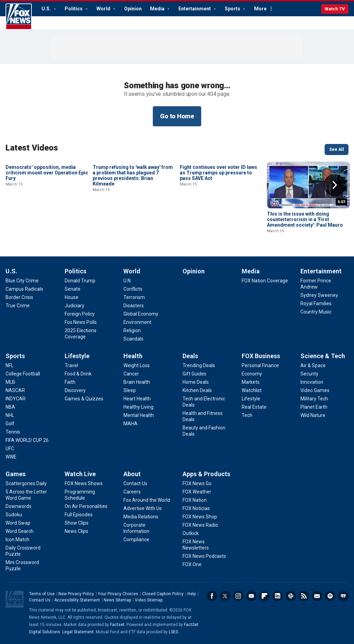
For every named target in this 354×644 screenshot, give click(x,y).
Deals (190, 356)
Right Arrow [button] (335, 185)
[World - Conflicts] (133, 289)
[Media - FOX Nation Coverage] (265, 281)
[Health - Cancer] (131, 374)
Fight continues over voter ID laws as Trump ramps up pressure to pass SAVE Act (218, 219)
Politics (74, 9)
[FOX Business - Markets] (251, 382)
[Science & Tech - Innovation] (312, 382)
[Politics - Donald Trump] (80, 281)
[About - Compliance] (136, 539)
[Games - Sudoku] (14, 515)
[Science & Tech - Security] (309, 374)
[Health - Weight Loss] (137, 365)
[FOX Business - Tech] (247, 415)
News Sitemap (117, 600)
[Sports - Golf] (10, 424)
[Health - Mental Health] (139, 415)
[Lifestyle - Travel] (71, 365)
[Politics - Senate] (73, 289)
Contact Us (40, 600)
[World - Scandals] (133, 339)
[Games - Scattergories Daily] (26, 483)
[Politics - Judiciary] (74, 306)
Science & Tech (323, 356)
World (104, 9)
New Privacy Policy (76, 594)
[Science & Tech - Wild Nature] (313, 415)
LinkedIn (278, 596)
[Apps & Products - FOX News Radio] (200, 525)
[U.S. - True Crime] (18, 306)
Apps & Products (206, 474)
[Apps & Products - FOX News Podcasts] (204, 556)
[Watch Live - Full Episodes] (79, 515)
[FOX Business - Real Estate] (254, 407)
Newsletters (317, 596)
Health (133, 356)
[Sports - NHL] (10, 415)
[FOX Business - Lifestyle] (251, 399)
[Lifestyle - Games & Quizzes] (84, 399)
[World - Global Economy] (141, 314)
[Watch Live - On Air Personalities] (86, 506)
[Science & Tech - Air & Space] (313, 365)
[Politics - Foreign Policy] (80, 314)
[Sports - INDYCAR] (16, 399)
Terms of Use (42, 594)
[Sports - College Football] (23, 374)
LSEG (174, 632)
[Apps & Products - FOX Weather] (197, 492)
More (260, 9)
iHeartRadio (343, 596)
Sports (233, 9)
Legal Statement (78, 632)
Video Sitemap (149, 600)
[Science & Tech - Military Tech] (314, 399)
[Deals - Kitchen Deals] (197, 390)
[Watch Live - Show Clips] (77, 523)
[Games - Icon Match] (17, 539)
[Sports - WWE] (11, 457)
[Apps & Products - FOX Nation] (195, 500)
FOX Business (261, 356)
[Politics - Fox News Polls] (81, 322)
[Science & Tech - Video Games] (315, 390)
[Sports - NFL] (10, 365)
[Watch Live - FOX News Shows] (84, 483)
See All (337, 149)
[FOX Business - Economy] (252, 374)
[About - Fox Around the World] (147, 500)
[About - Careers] (132, 492)
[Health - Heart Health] (137, 399)
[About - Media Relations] (141, 517)
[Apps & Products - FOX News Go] (197, 483)
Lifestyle (77, 356)
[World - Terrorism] (134, 297)
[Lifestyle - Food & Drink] (78, 374)
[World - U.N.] (128, 281)
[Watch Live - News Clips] (76, 531)
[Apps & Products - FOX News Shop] (200, 517)
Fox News (19, 17)
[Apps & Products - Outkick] (191, 533)
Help (192, 594)
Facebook (212, 596)
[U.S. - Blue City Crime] (22, 281)
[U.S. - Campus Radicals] (24, 289)
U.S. (47, 9)
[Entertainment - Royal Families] (316, 303)
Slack (291, 596)
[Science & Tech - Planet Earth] (314, 407)
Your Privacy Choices (118, 594)
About (132, 474)
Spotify (330, 596)
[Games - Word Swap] (18, 523)
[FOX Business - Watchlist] (252, 390)
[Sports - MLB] (10, 382)
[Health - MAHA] (131, 424)
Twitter (225, 596)
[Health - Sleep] (130, 390)
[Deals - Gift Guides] (194, 374)
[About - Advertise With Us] (143, 508)
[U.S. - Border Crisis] (19, 297)
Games (16, 474)
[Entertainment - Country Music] (316, 312)
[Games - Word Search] (20, 531)
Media (158, 9)
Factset (117, 625)
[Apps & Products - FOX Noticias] (196, 508)
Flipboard (264, 596)
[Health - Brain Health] (137, 382)
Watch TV (335, 9)
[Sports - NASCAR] (15, 390)
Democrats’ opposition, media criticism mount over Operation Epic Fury (47, 219)
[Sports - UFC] (10, 448)
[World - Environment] (137, 322)
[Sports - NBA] (10, 407)
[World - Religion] (132, 330)
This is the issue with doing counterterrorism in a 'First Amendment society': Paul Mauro (305, 219)
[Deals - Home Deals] (196, 382)
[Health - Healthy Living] (138, 407)
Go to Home (177, 116)
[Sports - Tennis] (13, 432)
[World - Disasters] (134, 306)
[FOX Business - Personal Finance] (260, 365)
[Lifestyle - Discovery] (75, 390)
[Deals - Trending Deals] (199, 365)
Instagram (238, 596)
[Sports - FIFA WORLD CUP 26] (27, 440)
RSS (304, 596)
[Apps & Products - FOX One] (192, 564)
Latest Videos (32, 148)
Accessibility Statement (77, 600)
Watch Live (80, 474)
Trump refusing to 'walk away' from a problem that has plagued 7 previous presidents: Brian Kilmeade (133, 222)
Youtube (251, 596)
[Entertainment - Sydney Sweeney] (319, 295)
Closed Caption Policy (163, 594)
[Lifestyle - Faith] (70, 382)
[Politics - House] (72, 297)
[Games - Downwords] (18, 506)
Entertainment (195, 9)
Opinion (133, 9)
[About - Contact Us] (135, 483)
